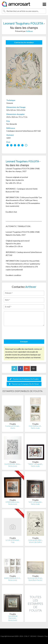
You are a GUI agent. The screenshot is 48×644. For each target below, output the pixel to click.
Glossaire (41, 636)
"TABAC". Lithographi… (35, 464)
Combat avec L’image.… (13, 426)
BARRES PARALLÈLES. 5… (13, 578)
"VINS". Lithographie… (35, 502)
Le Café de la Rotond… (13, 540)
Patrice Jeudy (35, 428)
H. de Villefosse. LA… (35, 426)
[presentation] (23, 333)
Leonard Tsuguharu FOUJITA (23, 23)
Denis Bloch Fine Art (35, 580)
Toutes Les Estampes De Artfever (24, 384)
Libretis (13, 428)
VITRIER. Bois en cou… (13, 502)
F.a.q (46, 636)
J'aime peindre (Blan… (35, 540)
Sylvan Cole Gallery (35, 542)
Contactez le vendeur (24, 42)
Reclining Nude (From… (35, 578)
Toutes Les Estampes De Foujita (24, 379)
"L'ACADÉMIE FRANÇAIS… (13, 617)
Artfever (29, 31)
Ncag (13, 542)
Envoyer (24, 342)
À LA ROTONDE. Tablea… (13, 464)
